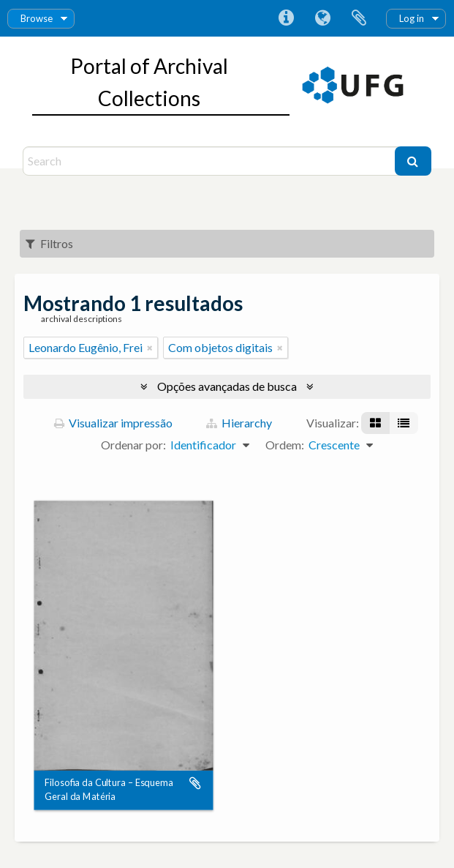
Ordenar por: (133, 445)
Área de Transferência (359, 18)
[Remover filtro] (150, 348)
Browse (37, 18)
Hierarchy (239, 423)
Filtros (49, 243)
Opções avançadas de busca (227, 386)
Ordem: (285, 445)
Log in (412, 18)
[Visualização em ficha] (375, 423)
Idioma (322, 18)
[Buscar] (413, 161)
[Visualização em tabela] (404, 423)
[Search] (211, 161)
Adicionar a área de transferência (195, 784)
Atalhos (286, 18)
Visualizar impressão (113, 423)
